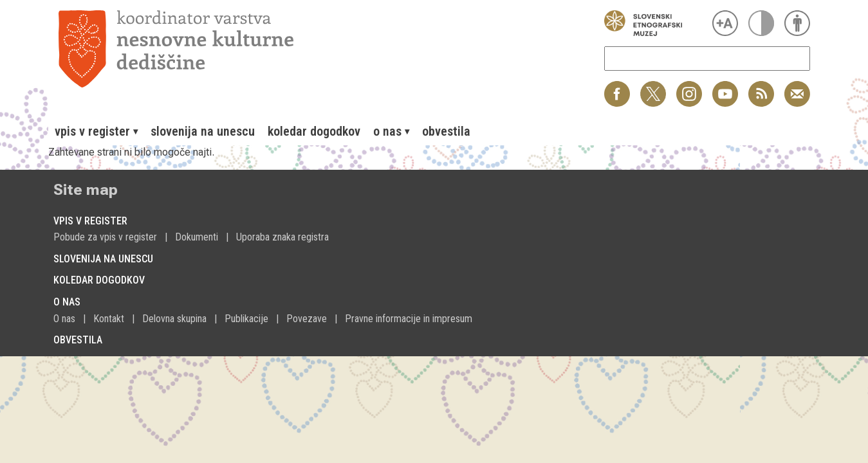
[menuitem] (96, 131)
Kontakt (109, 319)
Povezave (307, 319)
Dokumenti (197, 237)
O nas (64, 319)
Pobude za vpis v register (105, 237)
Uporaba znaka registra (282, 237)
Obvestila (446, 131)
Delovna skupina (174, 319)
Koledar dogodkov (314, 131)
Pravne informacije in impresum (409, 319)
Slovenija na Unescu (203, 131)
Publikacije (246, 319)
